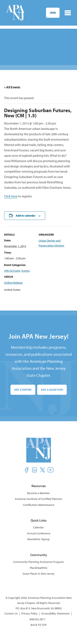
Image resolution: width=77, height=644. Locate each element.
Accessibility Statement (55, 613)
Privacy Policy (29, 613)
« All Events (12, 87)
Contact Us (11, 613)
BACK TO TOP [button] (39, 625)
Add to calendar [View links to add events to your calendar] (25, 216)
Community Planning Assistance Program (38, 562)
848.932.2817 (37, 619)
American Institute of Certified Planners (39, 499)
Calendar (38, 527)
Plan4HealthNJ (38, 568)
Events (26, 271)
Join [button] (53, 13)
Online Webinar (13, 283)
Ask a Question (52, 390)
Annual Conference (39, 533)
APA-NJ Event (12, 271)
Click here (11, 196)
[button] (26, 470)
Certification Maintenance (39, 505)
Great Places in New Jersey (38, 574)
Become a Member (38, 493)
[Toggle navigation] (68, 13)
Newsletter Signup (38, 539)
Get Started (23, 390)
